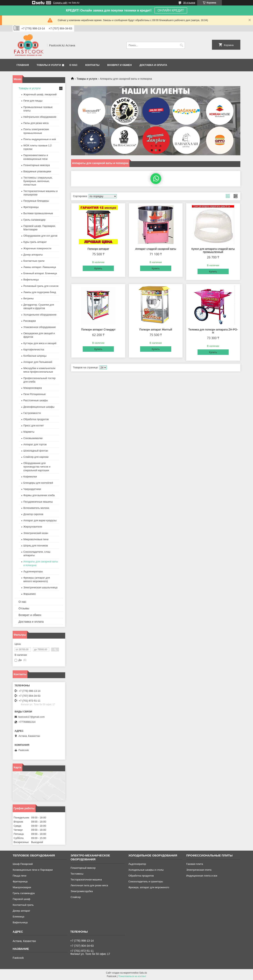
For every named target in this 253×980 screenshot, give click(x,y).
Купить (98, 268)
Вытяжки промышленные (38, 213)
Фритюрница (20, 881)
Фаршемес (30, 594)
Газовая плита (195, 864)
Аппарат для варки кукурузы (40, 520)
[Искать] (181, 45)
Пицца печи (19, 876)
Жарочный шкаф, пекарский (40, 94)
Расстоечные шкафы (36, 400)
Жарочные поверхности (37, 248)
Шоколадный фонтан (36, 451)
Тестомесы (77, 874)
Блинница (18, 917)
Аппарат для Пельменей (38, 362)
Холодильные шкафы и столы (146, 870)
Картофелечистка (34, 349)
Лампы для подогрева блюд (40, 292)
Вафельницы (31, 280)
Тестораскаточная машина (86, 880)
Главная (23, 65)
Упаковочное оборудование (40, 327)
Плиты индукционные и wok (40, 139)
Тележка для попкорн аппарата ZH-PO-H (213, 331)
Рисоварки (30, 321)
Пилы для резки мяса (36, 123)
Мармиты (29, 432)
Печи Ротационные (35, 394)
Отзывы (24, 608)
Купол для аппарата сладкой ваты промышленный (213, 250)
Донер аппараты (33, 255)
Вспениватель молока (36, 508)
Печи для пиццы (33, 101)
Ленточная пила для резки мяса (89, 885)
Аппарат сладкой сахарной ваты (156, 249)
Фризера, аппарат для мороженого (149, 887)
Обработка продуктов (36, 419)
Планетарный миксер (83, 868)
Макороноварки (22, 887)
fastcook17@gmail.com (31, 717)
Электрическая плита (199, 870)
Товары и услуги (49, 65)
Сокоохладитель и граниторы (146, 881)
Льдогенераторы (33, 571)
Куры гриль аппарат (35, 242)
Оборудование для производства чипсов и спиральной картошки (37, 467)
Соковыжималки (33, 438)
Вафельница (20, 922)
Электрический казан (36, 533)
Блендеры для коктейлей (38, 483)
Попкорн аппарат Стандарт (98, 330)
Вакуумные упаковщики (37, 171)
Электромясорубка (82, 891)
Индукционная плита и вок (202, 876)
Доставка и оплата (153, 65)
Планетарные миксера (37, 165)
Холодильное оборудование (40, 315)
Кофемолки (30, 477)
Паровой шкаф (21, 899)
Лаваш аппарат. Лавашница (40, 267)
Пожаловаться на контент (132, 976)
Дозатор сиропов (33, 514)
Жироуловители (33, 527)
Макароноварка (33, 388)
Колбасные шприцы (35, 356)
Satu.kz (143, 973)
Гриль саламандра (24, 893)
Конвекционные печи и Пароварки (33, 870)
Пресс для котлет (34, 425)
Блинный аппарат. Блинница (40, 273)
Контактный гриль (23, 905)
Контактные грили (34, 261)
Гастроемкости (32, 413)
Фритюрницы (31, 207)
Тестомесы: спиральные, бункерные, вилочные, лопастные (38, 181)
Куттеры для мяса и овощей (40, 343)
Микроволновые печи (36, 539)
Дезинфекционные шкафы (39, 407)
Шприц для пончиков (36, 546)
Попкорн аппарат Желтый (156, 330)
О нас (74, 65)
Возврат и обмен (119, 65)
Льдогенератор (137, 864)
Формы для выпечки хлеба (39, 495)
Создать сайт (60, 3)
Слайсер (76, 897)
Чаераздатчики (32, 489)
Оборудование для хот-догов (40, 236)
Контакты (92, 65)
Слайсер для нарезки (36, 457)
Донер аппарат (21, 911)
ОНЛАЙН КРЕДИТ (171, 10)
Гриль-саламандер (34, 220)
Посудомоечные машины (38, 502)
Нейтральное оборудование (40, 117)
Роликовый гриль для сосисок (41, 286)
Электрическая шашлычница (40, 587)
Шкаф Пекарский (23, 864)
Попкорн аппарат (98, 249)
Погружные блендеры (36, 201)
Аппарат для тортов (35, 444)
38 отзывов (189, 3)
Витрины (29, 298)
